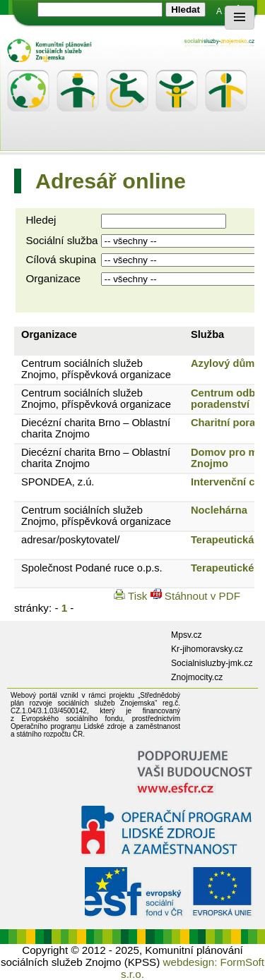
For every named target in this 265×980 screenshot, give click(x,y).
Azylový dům (223, 363)
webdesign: (190, 962)
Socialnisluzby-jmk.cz (212, 663)
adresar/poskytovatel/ (70, 540)
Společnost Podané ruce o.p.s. (92, 568)
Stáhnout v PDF (195, 596)
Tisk (132, 596)
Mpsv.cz (187, 635)
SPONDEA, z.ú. (58, 482)
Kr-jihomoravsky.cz (207, 649)
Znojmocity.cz (197, 677)
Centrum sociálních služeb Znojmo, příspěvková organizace (96, 369)
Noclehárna (219, 510)
